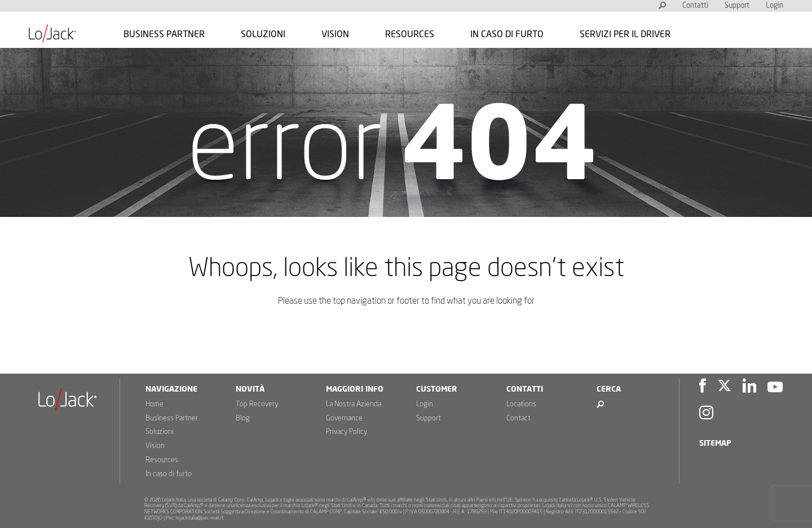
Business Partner (164, 34)
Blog (243, 418)
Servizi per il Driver (625, 34)
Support (737, 6)
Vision (335, 34)
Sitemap (715, 443)
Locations (521, 404)
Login (775, 6)
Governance (344, 418)
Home (155, 404)
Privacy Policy (347, 432)
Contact (518, 418)
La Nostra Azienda (354, 404)
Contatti (695, 6)
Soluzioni (263, 34)
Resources (410, 34)
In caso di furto (507, 34)
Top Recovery (257, 404)
